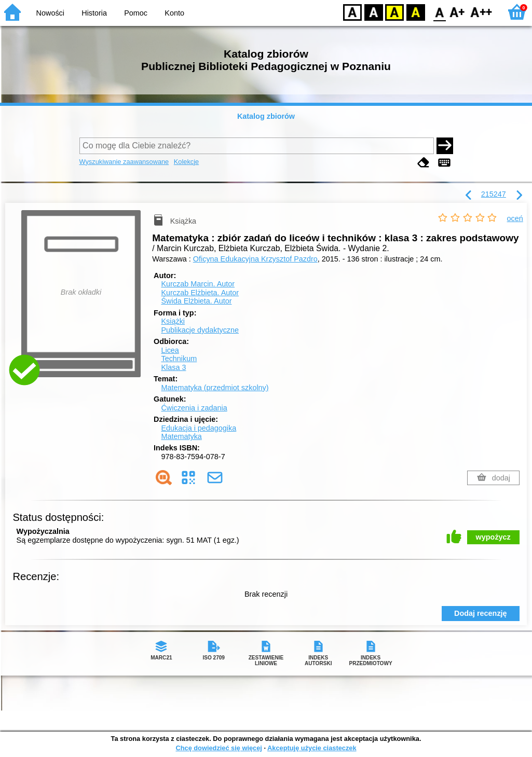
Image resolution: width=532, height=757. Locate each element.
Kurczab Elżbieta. (200, 293)
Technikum (179, 359)
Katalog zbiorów (266, 116)
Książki (173, 321)
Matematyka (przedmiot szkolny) (215, 388)
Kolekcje (186, 162)
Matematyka (181, 436)
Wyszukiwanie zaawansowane (124, 162)
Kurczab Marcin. (198, 284)
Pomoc (136, 13)
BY (415, 12)
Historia (94, 13)
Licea (170, 350)
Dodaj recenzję (481, 613)
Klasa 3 (173, 367)
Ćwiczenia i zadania (194, 408)
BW (374, 12)
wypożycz (493, 537)
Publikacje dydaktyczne (200, 330)
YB (394, 12)
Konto (174, 13)
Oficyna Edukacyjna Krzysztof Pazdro (255, 259)
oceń (515, 218)
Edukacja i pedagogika (199, 428)
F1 (458, 12)
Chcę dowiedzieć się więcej (219, 748)
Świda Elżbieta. (196, 301)
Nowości (50, 13)
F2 (481, 12)
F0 (439, 12)
